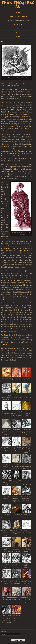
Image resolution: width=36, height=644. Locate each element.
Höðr (26, 285)
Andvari (29, 251)
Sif (6, 239)
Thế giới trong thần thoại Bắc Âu (18, 16)
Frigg (27, 280)
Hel (23, 112)
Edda (18, 28)
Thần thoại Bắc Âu (18, 5)
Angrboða (12, 110)
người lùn (22, 251)
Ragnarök (7, 335)
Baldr (15, 280)
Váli (13, 105)
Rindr (21, 107)
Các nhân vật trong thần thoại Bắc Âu (18, 20)
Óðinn (26, 146)
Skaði (16, 310)
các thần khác (27, 174)
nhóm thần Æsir (18, 151)
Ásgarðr (29, 128)
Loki (7, 78)
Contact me (18, 32)
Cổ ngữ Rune (18, 24)
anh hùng (26, 348)
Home (18, 12)
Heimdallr (23, 340)
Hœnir (10, 246)
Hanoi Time (18, 640)
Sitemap (18, 36)
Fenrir (23, 117)
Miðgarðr (6, 117)
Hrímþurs (11, 126)
